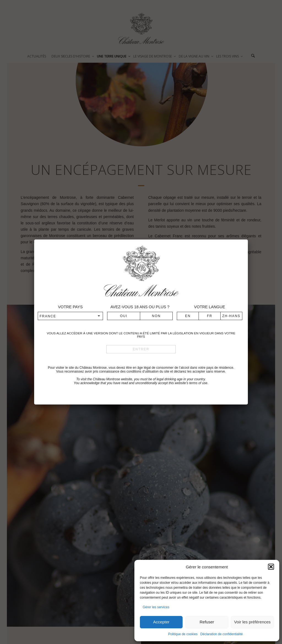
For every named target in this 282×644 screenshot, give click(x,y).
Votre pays (70, 307)
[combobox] (70, 316)
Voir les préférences (252, 622)
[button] (271, 567)
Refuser (207, 622)
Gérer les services (156, 607)
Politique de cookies (183, 634)
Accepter (161, 622)
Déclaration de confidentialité (221, 634)
